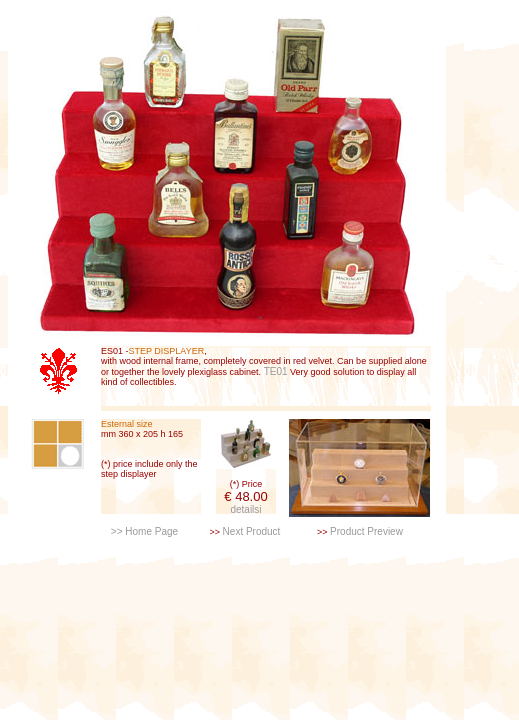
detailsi (245, 509)
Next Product (252, 531)
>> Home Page (144, 531)
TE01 (274, 371)
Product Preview (366, 531)
